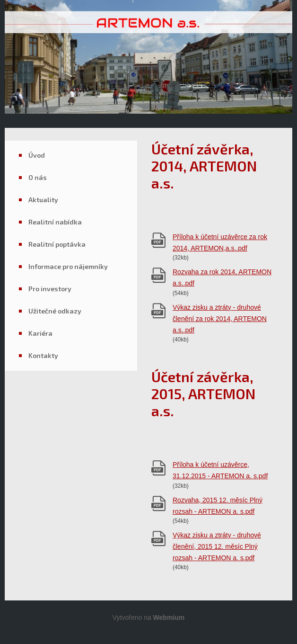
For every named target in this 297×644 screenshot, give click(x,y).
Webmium (169, 617)
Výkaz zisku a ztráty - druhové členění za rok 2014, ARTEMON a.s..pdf (220, 319)
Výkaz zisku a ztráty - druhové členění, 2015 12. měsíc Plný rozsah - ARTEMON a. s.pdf (217, 546)
